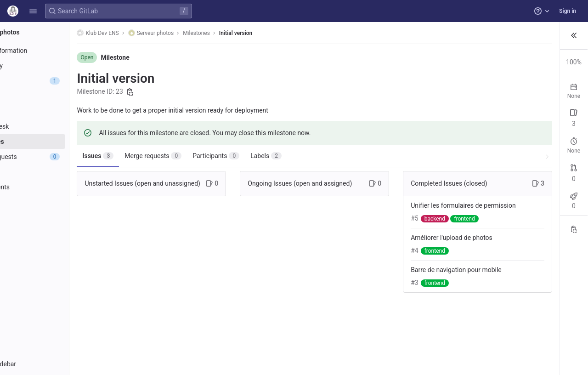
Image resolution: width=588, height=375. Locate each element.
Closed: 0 (506, 188)
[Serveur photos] (59, 32)
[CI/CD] (59, 172)
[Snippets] (59, 248)
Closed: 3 (506, 127)
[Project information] (59, 51)
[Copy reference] (574, 242)
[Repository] (59, 66)
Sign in (568, 11)
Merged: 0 (541, 188)
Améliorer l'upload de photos (398, 257)
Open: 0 (475, 127)
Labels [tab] (314, 156)
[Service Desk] (59, 126)
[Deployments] (59, 187)
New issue (565, 119)
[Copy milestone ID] (178, 92)
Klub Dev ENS (146, 33)
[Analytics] (59, 217)
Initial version (283, 33)
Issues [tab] (146, 156)
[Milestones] (59, 142)
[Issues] (59, 81)
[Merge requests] (59, 157)
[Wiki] (59, 233)
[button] (33, 11)
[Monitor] (59, 202)
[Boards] (59, 111)
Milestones (245, 33)
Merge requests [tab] (201, 156)
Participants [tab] (264, 156)
